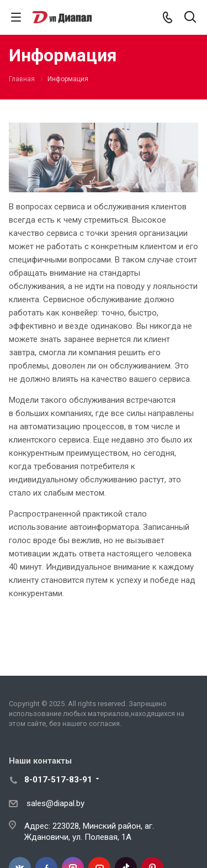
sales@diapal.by (55, 803)
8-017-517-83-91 (58, 780)
